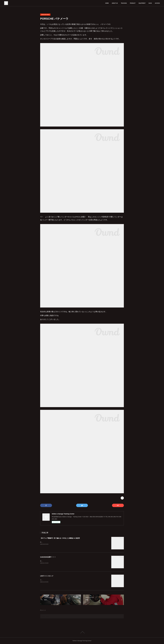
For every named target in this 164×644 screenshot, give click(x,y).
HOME (107, 3)
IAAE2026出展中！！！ (48, 557)
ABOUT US (115, 3)
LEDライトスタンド (47, 576)
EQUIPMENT (142, 3)
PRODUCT (133, 3)
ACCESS (157, 3)
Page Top (82, 632)
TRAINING (124, 3)
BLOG (150, 3)
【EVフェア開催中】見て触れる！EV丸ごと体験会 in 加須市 (60, 538)
